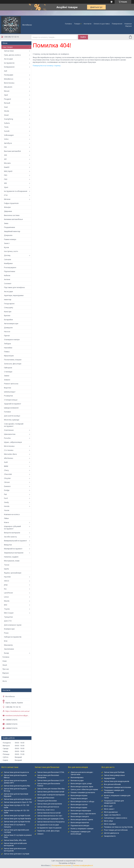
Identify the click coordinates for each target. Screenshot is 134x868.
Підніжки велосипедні (80, 825)
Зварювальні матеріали (14, 553)
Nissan (7, 91)
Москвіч (7, 163)
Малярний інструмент (13, 549)
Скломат (8, 283)
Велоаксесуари (77, 780)
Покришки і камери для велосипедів (81, 833)
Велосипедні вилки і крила (82, 819)
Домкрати (8, 328)
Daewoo (7, 486)
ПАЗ (6, 179)
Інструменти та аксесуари (48, 825)
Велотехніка (9, 83)
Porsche (7, 438)
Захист (7, 243)
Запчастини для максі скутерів (17, 854)
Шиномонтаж (10, 434)
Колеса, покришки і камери (82, 828)
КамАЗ (7, 167)
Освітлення (9, 430)
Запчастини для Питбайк (114, 772)
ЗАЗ (6, 155)
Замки (7, 376)
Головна (68, 24)
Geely (6, 502)
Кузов (6, 247)
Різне (6, 633)
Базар (6, 653)
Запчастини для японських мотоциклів (15, 850)
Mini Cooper (9, 613)
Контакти (88, 24)
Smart (6, 115)
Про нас (6, 669)
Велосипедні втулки (79, 795)
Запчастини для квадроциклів (117, 781)
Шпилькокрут (10, 392)
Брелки (7, 315)
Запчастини (9, 51)
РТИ (6, 195)
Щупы (6, 569)
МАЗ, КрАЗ (8, 171)
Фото (5, 681)
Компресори (9, 629)
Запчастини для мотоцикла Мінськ (15, 776)
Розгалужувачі (10, 267)
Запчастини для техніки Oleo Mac (51, 789)
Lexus (6, 597)
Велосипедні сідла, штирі (81, 783)
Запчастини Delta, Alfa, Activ (15, 840)
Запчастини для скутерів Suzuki (17, 815)
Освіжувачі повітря (12, 339)
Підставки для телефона (14, 287)
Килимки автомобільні (13, 219)
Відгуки (129, 26)
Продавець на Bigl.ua (67, 863)
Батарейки (8, 320)
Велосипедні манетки (80, 822)
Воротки (8, 388)
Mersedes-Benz (10, 454)
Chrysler (7, 478)
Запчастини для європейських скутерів (17, 831)
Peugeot (7, 99)
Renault (7, 103)
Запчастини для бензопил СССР (51, 780)
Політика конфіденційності (83, 865)
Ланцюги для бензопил (47, 801)
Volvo (6, 139)
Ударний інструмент (13, 404)
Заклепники (9, 649)
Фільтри (7, 207)
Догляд (7, 255)
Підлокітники (10, 271)
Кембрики (8, 263)
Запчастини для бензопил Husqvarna (48, 776)
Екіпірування (9, 67)
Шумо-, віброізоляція (13, 442)
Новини (6, 677)
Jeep (6, 585)
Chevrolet (8, 474)
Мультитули (9, 356)
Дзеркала (8, 235)
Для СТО (8, 621)
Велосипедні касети (79, 804)
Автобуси (8, 143)
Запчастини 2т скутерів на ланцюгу (15, 826)
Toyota (7, 609)
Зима (6, 223)
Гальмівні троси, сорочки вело (83, 814)
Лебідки (7, 344)
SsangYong (9, 119)
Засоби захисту (10, 537)
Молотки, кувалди (12, 420)
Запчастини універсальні (114, 775)
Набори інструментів (13, 637)
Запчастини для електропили (50, 804)
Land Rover (9, 593)
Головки (7, 412)
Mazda (7, 601)
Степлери (8, 372)
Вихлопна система (12, 215)
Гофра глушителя (11, 203)
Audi (6, 462)
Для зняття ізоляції (12, 416)
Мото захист (109, 809)
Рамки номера (10, 239)
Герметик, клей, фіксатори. (49, 831)
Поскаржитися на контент (61, 865)
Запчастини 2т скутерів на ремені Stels (18, 836)
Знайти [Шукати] (83, 37)
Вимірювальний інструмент (15, 541)
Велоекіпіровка (77, 777)
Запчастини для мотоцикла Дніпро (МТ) (15, 782)
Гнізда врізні (9, 304)
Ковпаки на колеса (12, 514)
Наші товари (8, 47)
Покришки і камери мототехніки (118, 787)
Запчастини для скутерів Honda (17, 822)
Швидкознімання (11, 408)
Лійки (6, 518)
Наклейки (8, 348)
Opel (6, 95)
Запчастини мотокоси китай (49, 813)
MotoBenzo (9, 79)
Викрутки (8, 545)
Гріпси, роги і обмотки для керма (84, 789)
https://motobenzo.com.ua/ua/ (18, 711)
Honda (7, 506)
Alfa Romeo (9, 458)
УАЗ (5, 183)
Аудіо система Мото (112, 815)
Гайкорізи (8, 368)
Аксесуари (8, 59)
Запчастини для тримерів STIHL (51, 819)
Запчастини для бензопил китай (51, 792)
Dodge (7, 490)
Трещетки (8, 617)
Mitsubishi (8, 87)
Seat (6, 107)
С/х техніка (9, 450)
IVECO (7, 581)
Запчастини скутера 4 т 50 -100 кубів (16, 806)
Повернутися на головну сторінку (47, 66)
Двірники (8, 211)
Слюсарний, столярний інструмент (14, 425)
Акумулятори (110, 778)
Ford (6, 498)
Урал (6, 187)
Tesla (6, 127)
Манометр (8, 645)
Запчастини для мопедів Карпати (18, 799)
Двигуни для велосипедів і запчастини (82, 773)
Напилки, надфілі (11, 557)
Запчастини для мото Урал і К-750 (18, 802)
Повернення (117, 24)
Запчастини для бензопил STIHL (51, 772)
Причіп (7, 336)
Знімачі (7, 380)
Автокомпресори (11, 323)
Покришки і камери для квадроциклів (114, 802)
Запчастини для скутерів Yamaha (17, 819)
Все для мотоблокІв (112, 784)
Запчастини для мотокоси (48, 807)
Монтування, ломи (12, 561)
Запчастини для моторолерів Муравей (16, 795)
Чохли (7, 510)
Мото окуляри (110, 824)
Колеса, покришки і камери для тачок (117, 797)
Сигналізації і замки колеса (116, 818)
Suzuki (7, 131)
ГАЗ (5, 147)
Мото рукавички (111, 812)
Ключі (6, 522)
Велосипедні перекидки (81, 811)
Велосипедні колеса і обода (82, 801)
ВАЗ (6, 605)
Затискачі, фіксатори (13, 364)
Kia (5, 589)
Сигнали (8, 259)
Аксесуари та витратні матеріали (51, 795)
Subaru (7, 123)
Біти (6, 641)
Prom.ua (80, 861)
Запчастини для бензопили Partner (49, 785)
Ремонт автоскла (11, 384)
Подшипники (10, 227)
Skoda (7, 111)
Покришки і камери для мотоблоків (114, 791)
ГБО (6, 175)
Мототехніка (9, 446)
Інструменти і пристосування (49, 828)
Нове (5, 661)
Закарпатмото (110, 836)
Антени (7, 279)
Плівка (7, 352)
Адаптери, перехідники (14, 295)
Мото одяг (108, 806)
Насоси (7, 331)
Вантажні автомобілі (12, 151)
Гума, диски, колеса (12, 55)
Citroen (7, 482)
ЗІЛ (5, 159)
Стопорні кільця (11, 400)
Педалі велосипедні (79, 798)
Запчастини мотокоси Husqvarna (51, 822)
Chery (6, 470)
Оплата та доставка (102, 24)
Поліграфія (9, 75)
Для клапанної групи (13, 625)
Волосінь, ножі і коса (46, 810)
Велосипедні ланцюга (80, 816)
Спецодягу (9, 307)
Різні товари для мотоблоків (116, 830)
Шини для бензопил (46, 798)
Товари (77, 24)
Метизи (7, 199)
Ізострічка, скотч (11, 251)
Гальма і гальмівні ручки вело (83, 792)
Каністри (8, 312)
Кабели (7, 275)
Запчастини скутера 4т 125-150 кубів (17, 811)
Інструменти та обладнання (16, 191)
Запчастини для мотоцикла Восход (15, 790)
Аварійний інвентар (12, 231)
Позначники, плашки (13, 360)
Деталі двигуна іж (112, 833)
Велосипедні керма (79, 807)
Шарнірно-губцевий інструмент (12, 527)
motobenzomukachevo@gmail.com (18, 716)
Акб (6, 71)
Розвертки (8, 396)
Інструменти (9, 63)
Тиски (7, 565)
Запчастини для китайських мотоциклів (15, 844)
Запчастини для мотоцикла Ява (17, 786)
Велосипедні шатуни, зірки (82, 786)
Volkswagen (9, 135)
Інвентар (8, 299)
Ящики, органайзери (13, 573)
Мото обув (108, 821)
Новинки (128, 24)
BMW (6, 466)
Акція (5, 665)
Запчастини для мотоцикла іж (16, 772)
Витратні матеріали (12, 533)
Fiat (5, 494)
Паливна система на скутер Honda (118, 827)
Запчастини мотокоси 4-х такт (50, 816)
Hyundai (7, 577)
